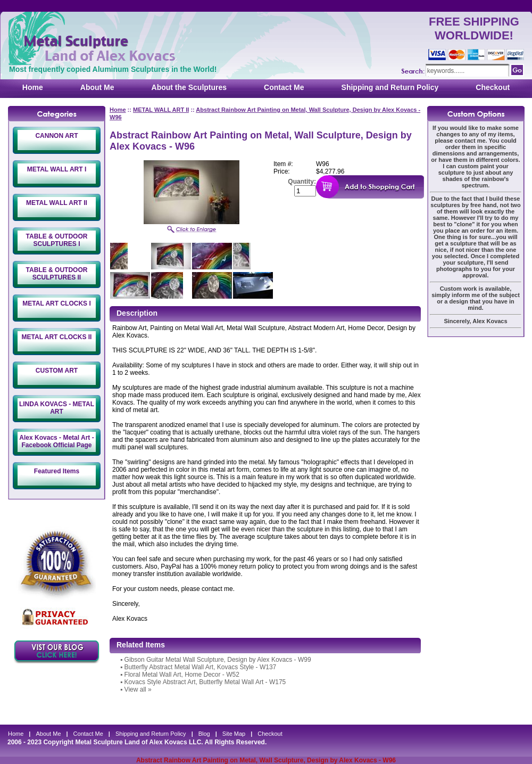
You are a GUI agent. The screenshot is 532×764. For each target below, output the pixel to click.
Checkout (493, 87)
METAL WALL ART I (57, 169)
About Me (97, 87)
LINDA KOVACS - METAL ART (57, 408)
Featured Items (57, 471)
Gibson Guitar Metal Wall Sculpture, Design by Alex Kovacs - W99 (218, 660)
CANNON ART (56, 136)
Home (33, 87)
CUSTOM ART (57, 371)
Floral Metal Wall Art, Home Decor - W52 (182, 675)
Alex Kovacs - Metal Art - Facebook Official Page (56, 441)
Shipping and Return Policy (390, 87)
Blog (204, 734)
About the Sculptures (189, 87)
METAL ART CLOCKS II (57, 337)
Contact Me (284, 87)
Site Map (234, 734)
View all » (138, 689)
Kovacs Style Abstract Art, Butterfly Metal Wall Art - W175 (205, 682)
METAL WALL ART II (57, 203)
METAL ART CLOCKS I (56, 303)
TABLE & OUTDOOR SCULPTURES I (57, 240)
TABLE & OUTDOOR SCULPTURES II (57, 274)
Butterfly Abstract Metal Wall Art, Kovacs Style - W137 (201, 667)
